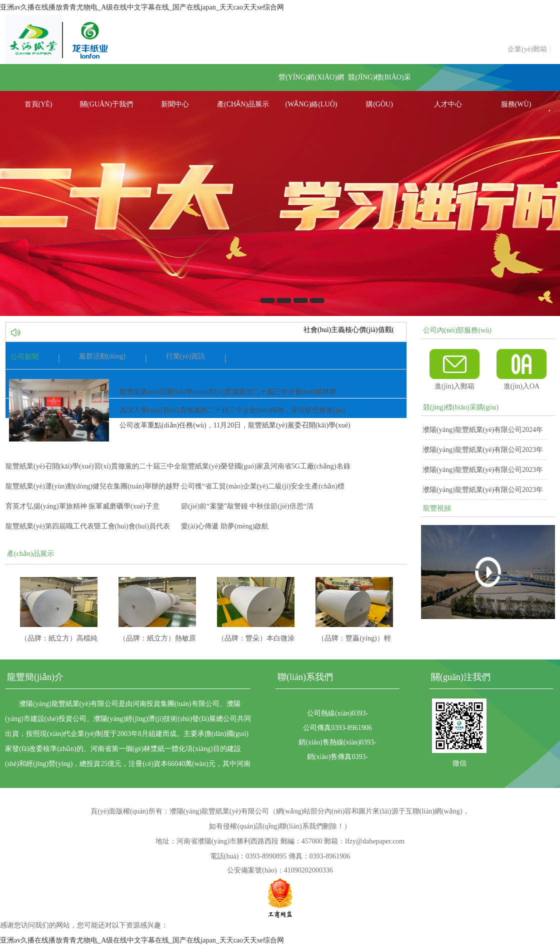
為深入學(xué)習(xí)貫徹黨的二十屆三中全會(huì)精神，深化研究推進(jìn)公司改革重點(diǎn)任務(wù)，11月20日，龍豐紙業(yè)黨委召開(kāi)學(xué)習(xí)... (235, 425)
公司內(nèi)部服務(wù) (457, 330)
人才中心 (448, 104)
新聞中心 (175, 104)
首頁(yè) (38, 104)
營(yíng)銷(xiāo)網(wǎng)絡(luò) (311, 82)
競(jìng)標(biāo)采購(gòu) (379, 82)
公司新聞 (24, 357)
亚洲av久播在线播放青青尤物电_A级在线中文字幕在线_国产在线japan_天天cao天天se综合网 (142, 7)
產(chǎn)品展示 (243, 104)
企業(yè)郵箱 (527, 49)
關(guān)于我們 (106, 104)
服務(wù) (516, 104)
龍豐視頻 (437, 508)
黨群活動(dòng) (102, 356)
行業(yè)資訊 (186, 356)
